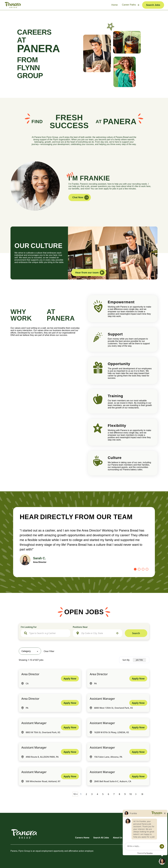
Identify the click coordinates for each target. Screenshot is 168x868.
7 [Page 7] (114, 794)
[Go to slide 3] (143, 569)
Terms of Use (133, 838)
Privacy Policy (150, 838)
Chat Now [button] (81, 197)
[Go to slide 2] (139, 569)
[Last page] (142, 794)
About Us (118, 838)
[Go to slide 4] (147, 569)
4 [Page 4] (97, 794)
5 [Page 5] (103, 794)
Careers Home (82, 838)
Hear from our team (90, 273)
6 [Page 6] (108, 794)
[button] (117, 633)
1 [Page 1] (81, 794)
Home (115, 5)
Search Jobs (153, 5)
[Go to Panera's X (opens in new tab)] (156, 831)
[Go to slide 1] (135, 569)
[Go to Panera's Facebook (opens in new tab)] (125, 831)
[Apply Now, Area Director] (70, 678)
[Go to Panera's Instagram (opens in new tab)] (140, 831)
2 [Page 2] (86, 794)
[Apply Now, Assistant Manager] (138, 703)
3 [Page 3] (92, 794)
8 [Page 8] (119, 794)
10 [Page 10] (130, 794)
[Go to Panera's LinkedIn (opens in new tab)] (133, 831)
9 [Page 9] (125, 794)
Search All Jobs (101, 838)
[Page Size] (75, 794)
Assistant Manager (102, 699)
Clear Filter (49, 651)
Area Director (30, 674)
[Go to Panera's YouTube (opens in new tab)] (148, 831)
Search (136, 633)
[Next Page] (136, 794)
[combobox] (48, 633)
